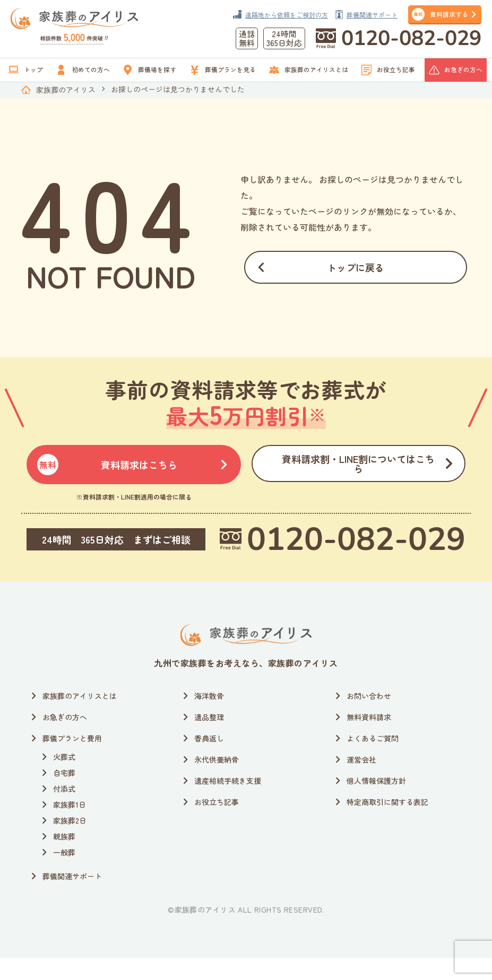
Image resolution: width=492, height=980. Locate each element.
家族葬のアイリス (66, 90)
